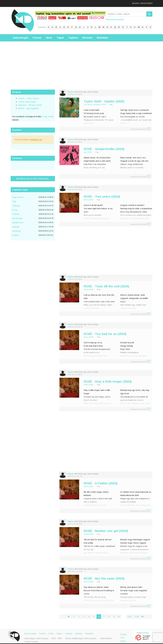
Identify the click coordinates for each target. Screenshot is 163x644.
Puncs (71, 89)
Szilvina (16, 212)
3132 (130, 614)
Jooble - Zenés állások (29, 96)
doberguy (17, 229)
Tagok (60, 35)
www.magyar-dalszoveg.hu (36, 636)
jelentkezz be (36, 137)
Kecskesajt (17, 216)
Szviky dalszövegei (27, 99)
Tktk (14, 199)
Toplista (73, 35)
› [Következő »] (144, 614)
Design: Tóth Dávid (124, 634)
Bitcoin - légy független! (29, 106)
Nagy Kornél (18, 195)
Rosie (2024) (89, 197)
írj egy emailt (47, 114)
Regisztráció (146, 2)
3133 (137, 614)
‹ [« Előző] (70, 614)
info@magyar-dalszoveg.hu (84, 636)
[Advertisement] (81, 60)
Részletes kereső (115, 17)
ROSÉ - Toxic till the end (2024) (106, 284)
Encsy (15, 207)
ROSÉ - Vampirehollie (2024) (104, 147)
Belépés (136, 2)
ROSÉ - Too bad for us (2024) (105, 331)
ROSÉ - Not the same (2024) (104, 576)
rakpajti (16, 224)
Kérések (87, 35)
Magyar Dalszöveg (23, 18)
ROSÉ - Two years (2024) (102, 194)
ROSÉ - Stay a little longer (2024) (108, 379)
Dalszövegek (21, 35)
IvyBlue (15, 233)
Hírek (49, 35)
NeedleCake (18, 220)
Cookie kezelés (31, 639)
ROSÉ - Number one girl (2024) (106, 528)
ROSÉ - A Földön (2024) (101, 481)
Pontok (37, 35)
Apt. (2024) (88, 150)
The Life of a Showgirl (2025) (95, 102)
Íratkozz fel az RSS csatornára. (33, 176)
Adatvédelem (106, 636)
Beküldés (102, 35)
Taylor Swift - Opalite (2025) (104, 99)
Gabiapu (16, 203)
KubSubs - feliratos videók (30, 103)
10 (119, 614)
